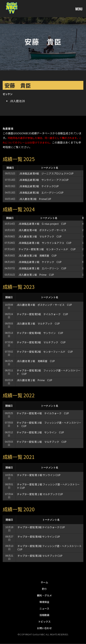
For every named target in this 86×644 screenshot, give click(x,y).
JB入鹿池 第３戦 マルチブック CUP (40, 236)
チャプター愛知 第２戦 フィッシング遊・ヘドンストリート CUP (48, 486)
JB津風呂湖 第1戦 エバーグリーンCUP (41, 193)
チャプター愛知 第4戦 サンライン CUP (41, 333)
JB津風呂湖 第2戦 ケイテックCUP (39, 186)
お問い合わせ (44, 628)
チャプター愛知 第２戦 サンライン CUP (42, 432)
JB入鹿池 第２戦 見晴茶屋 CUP (38, 256)
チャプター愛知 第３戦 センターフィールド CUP (47, 249)
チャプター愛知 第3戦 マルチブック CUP (41, 342)
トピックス (44, 622)
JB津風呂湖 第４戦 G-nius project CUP (42, 224)
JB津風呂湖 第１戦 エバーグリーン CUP (42, 268)
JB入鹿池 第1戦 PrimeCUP (35, 199)
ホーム (44, 582)
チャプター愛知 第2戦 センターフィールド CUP (45, 352)
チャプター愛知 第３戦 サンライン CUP (39, 475)
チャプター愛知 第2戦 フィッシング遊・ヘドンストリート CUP (50, 548)
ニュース (44, 608)
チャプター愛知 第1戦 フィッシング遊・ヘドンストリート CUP (49, 372)
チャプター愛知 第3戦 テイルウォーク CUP (41, 527)
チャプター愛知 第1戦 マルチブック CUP (40, 556)
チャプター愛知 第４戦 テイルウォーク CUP (43, 413)
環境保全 (44, 602)
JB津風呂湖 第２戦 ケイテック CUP (40, 262)
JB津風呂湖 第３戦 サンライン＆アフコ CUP (45, 243)
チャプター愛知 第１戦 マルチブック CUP (42, 442)
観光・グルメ (44, 595)
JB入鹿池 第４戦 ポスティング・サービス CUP (44, 305)
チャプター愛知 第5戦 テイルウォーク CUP (42, 314)
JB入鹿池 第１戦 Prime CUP (37, 275)
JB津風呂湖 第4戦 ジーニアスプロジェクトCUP (46, 173)
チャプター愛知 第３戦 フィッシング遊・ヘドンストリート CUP (49, 424)
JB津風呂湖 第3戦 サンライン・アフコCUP (44, 180)
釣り (44, 589)
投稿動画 (44, 615)
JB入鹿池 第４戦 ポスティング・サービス (42, 230)
